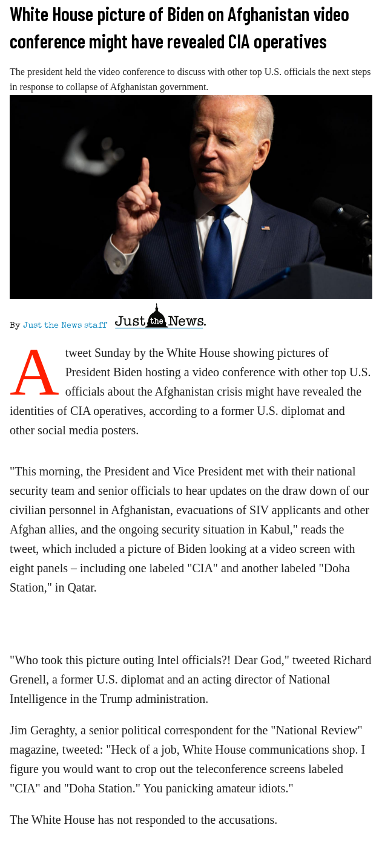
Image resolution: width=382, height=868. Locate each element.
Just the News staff (65, 326)
